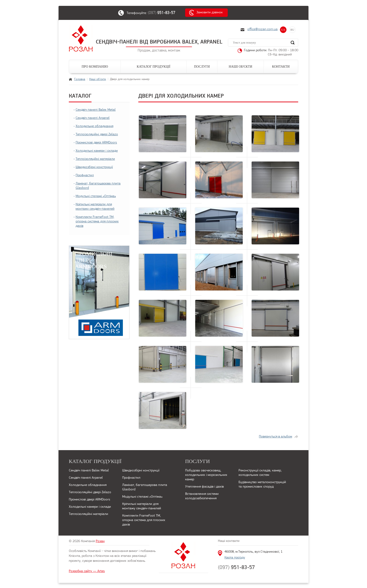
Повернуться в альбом (275, 437)
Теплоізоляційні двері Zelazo (97, 134)
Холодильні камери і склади (97, 151)
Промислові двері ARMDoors (96, 143)
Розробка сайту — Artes (87, 571)
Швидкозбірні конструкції (94, 167)
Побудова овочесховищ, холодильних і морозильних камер (206, 475)
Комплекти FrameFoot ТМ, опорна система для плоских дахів (97, 222)
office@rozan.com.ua (262, 29)
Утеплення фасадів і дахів (204, 487)
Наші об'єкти (240, 67)
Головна (80, 79)
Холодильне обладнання (94, 126)
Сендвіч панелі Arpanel (93, 118)
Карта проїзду (235, 558)
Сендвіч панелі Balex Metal (96, 110)
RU (292, 30)
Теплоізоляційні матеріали (95, 159)
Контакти (281, 67)
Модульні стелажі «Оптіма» (96, 196)
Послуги (202, 67)
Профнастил (85, 175)
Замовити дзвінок (209, 13)
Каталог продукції (153, 67)
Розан (100, 541)
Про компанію (95, 67)
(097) (164, 13)
